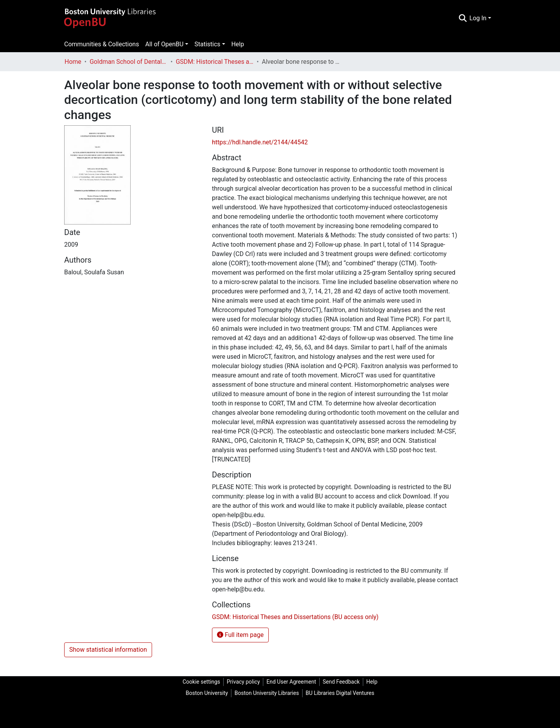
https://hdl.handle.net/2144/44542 (260, 142)
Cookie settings (201, 682)
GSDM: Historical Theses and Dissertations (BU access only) (215, 62)
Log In (478, 18)
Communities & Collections (101, 44)
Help (238, 44)
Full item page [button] (240, 635)
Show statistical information (108, 650)
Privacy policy (243, 682)
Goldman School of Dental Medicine (128, 62)
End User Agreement (291, 682)
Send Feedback (341, 682)
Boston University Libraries (267, 693)
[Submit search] (463, 18)
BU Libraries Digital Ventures (340, 693)
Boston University (207, 693)
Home (73, 62)
